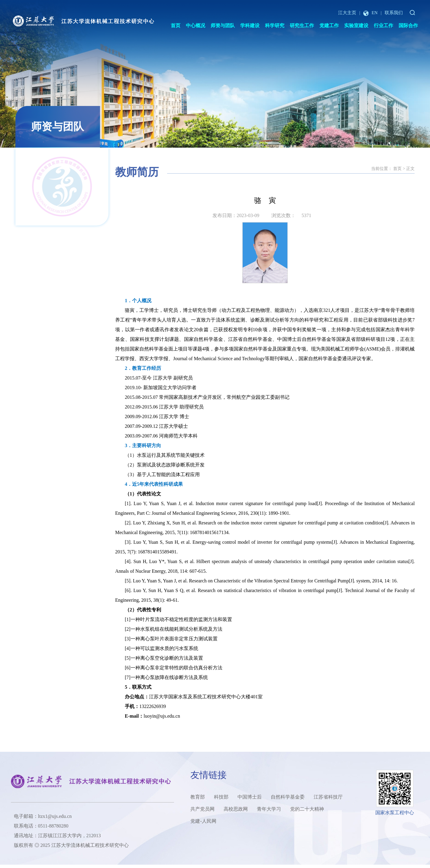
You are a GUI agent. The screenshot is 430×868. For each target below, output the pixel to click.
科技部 (221, 797)
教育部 (198, 797)
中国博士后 (250, 797)
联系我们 (394, 13)
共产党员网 (202, 809)
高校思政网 (236, 809)
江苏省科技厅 (328, 797)
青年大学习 (269, 809)
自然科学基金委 (288, 797)
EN (370, 13)
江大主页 (347, 13)
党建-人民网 (203, 821)
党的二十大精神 (307, 809)
